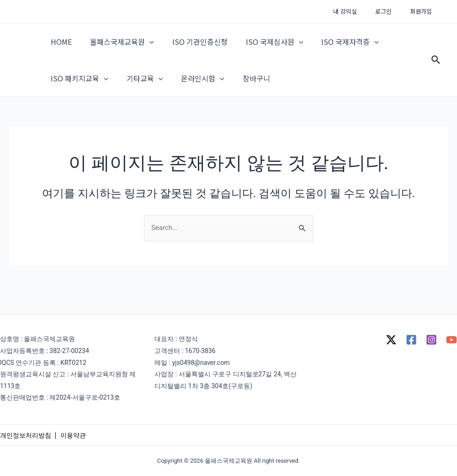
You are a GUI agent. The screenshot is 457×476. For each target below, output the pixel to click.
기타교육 (139, 92)
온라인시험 (194, 92)
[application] (144, 46)
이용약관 (73, 435)
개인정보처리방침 (26, 435)
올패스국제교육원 (117, 46)
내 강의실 (361, 11)
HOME (59, 46)
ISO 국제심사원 (262, 46)
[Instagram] (431, 340)
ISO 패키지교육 (78, 92)
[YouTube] (452, 340)
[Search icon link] (436, 69)
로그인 (393, 11)
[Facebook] (411, 340)
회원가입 (424, 11)
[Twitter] (391, 340)
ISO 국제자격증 (334, 46)
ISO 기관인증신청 (191, 46)
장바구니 (244, 92)
